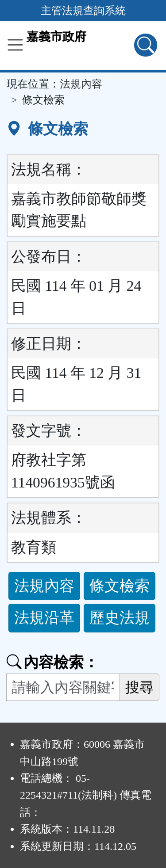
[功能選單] (15, 45)
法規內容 (81, 84)
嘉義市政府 (56, 37)
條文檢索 (120, 586)
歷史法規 (120, 618)
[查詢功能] (146, 45)
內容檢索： (53, 662)
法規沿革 (44, 618)
